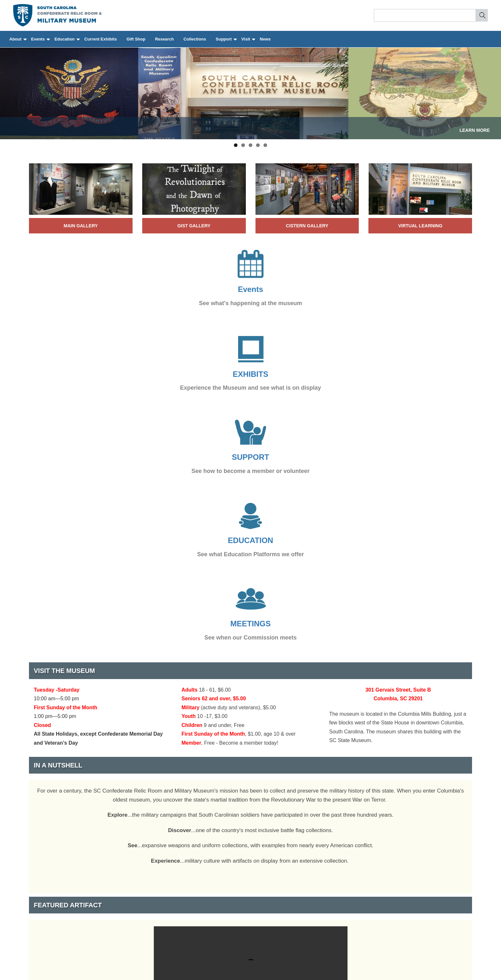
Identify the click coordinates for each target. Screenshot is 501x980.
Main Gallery (81, 226)
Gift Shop (136, 39)
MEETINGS (250, 624)
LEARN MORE (475, 130)
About (18, 42)
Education (67, 42)
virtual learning (420, 226)
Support (226, 42)
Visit (248, 42)
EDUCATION (250, 540)
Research (165, 39)
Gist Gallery (194, 226)
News (265, 39)
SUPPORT (250, 457)
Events (40, 42)
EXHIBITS (250, 374)
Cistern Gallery (307, 226)
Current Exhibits (101, 39)
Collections (195, 39)
